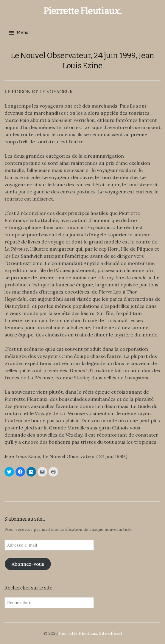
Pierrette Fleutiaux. (83, 11)
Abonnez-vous (28, 564)
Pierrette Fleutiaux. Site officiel (90, 633)
